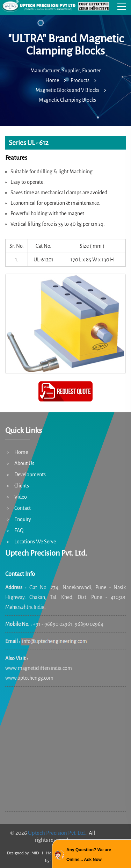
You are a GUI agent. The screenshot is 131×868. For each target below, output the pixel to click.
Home (21, 452)
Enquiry (23, 519)
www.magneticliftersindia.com (39, 668)
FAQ (19, 530)
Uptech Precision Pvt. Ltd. (57, 833)
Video (21, 497)
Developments (30, 475)
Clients (22, 486)
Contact (23, 508)
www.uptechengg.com (29, 678)
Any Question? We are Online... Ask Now (89, 855)
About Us (24, 463)
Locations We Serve (35, 542)
